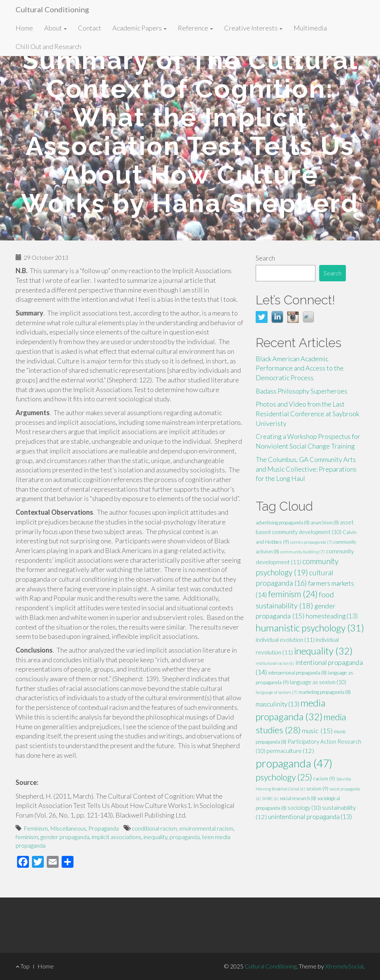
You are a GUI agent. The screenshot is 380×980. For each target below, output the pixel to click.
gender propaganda (65, 837)
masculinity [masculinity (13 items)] (278, 704)
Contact (90, 28)
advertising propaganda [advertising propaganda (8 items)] (283, 523)
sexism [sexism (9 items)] (317, 788)
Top (23, 966)
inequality (155, 837)
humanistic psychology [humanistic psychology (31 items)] (310, 628)
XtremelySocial (344, 966)
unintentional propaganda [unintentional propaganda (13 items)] (310, 817)
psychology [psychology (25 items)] (284, 777)
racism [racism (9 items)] (324, 778)
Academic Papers (140, 28)
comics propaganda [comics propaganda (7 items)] (311, 542)
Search (265, 258)
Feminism (36, 828)
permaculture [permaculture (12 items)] (290, 751)
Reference (195, 28)
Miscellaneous (68, 828)
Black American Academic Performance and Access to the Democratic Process (300, 368)
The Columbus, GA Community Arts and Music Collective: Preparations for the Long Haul (306, 469)
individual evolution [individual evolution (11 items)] (285, 639)
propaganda (185, 837)
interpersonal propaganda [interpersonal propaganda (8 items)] (297, 673)
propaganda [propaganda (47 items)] (294, 763)
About (55, 28)
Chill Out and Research (48, 46)
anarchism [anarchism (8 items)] (325, 523)
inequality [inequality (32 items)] (323, 651)
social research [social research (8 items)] (298, 798)
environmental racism (206, 828)
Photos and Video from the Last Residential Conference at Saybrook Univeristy (307, 413)
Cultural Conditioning (52, 9)
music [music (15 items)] (317, 731)
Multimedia (310, 28)
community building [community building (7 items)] (302, 552)
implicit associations (117, 837)
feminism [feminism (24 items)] (293, 594)
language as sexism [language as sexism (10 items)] (318, 682)
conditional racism (154, 828)
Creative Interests (253, 28)
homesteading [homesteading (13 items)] (332, 616)
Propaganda (104, 828)
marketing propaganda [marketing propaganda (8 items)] (325, 692)
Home (24, 28)
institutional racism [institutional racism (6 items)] (275, 663)
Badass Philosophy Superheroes (302, 391)
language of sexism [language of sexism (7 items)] (277, 692)
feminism (27, 837)
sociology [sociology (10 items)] (304, 808)
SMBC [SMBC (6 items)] (270, 798)
